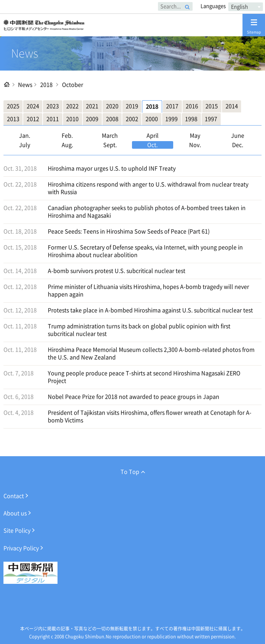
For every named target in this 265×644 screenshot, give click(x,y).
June (238, 136)
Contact (14, 496)
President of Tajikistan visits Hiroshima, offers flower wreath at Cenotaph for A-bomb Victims (150, 416)
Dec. (238, 145)
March (110, 136)
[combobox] (246, 7)
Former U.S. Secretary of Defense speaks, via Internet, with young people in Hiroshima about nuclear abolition (145, 251)
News (25, 85)
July (25, 145)
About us (15, 513)
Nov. (195, 145)
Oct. (152, 145)
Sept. (110, 145)
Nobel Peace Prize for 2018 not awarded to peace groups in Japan (134, 397)
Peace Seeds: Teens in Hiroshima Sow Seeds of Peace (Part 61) (129, 231)
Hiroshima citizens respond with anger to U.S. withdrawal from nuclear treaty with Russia (148, 188)
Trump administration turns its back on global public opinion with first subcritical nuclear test (139, 330)
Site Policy (17, 531)
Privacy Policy (21, 548)
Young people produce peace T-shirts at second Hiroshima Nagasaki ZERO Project (144, 377)
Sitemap (254, 26)
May (195, 136)
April (153, 136)
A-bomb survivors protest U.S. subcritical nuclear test (117, 271)
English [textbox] (240, 7)
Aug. (67, 145)
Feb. (67, 136)
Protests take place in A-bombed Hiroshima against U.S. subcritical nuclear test (150, 310)
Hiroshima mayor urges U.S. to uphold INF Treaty (112, 168)
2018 (46, 85)
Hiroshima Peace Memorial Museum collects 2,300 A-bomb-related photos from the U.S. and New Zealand (151, 353)
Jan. (25, 136)
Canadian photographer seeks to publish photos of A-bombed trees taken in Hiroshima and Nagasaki (147, 212)
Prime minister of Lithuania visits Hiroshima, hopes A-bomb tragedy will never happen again (148, 291)
